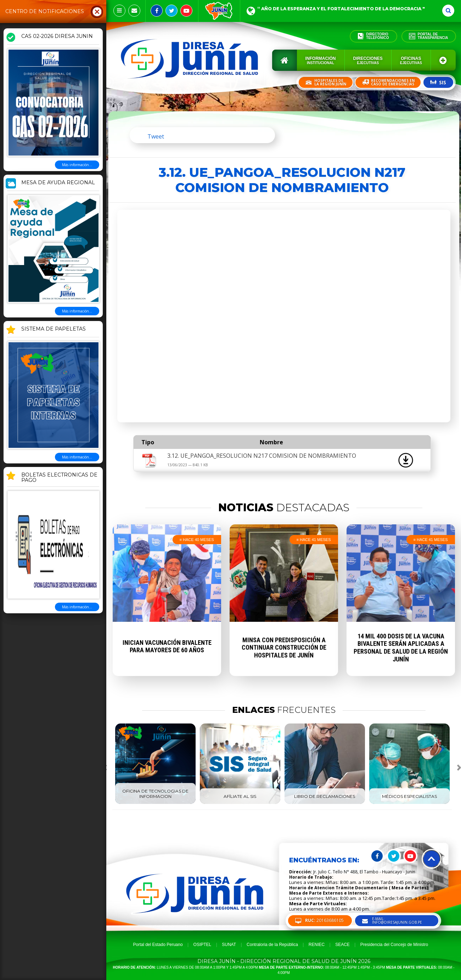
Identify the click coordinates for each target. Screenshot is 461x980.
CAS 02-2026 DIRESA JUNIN (57, 36)
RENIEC (317, 945)
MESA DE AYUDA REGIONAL (58, 183)
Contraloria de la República (272, 945)
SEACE (342, 945)
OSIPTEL (203, 945)
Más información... (77, 165)
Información (321, 60)
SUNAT (229, 945)
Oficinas (411, 60)
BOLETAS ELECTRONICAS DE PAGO (59, 478)
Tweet (156, 136)
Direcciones (368, 60)
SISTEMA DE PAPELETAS (54, 329)
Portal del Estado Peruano (158, 945)
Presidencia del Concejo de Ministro (394, 945)
